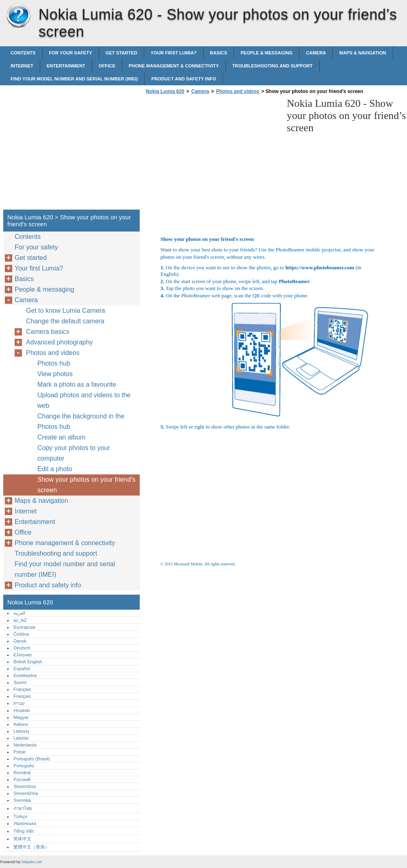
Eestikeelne (25, 675)
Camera (316, 53)
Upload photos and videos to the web (84, 400)
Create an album (61, 437)
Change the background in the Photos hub (81, 421)
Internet (22, 66)
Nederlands (25, 745)
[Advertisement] (212, 154)
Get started (121, 53)
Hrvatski (22, 710)
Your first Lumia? (174, 53)
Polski (19, 752)
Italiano (21, 724)
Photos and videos (238, 91)
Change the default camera (65, 321)
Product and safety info (183, 79)
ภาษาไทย (23, 808)
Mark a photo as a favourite (77, 384)
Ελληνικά (23, 655)
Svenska (22, 800)
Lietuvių (21, 731)
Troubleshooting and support (273, 66)
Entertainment (66, 66)
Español (22, 669)
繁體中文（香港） (31, 847)
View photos (55, 374)
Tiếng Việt (23, 831)
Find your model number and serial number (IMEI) (74, 79)
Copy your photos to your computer (74, 453)
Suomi (20, 682)
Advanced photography (60, 342)
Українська (25, 823)
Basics (219, 53)
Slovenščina (26, 793)
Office (107, 66)
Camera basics (48, 332)
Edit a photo (55, 469)
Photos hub (54, 363)
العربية (19, 613)
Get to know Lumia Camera (66, 311)
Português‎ (24, 766)
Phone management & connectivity (174, 66)
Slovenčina (25, 786)
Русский (22, 779)
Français (22, 689)
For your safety (71, 53)
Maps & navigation (363, 53)
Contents (23, 53)
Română (22, 773)
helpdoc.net (32, 862)
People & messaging (266, 53)
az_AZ (20, 620)
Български (24, 627)
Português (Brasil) (32, 759)
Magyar (21, 717)
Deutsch (22, 648)
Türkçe (20, 816)
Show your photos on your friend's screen (86, 485)
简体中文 (22, 839)
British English (28, 662)
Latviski (21, 738)
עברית (19, 703)
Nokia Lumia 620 (18, 16)
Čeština (21, 634)
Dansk (20, 641)
